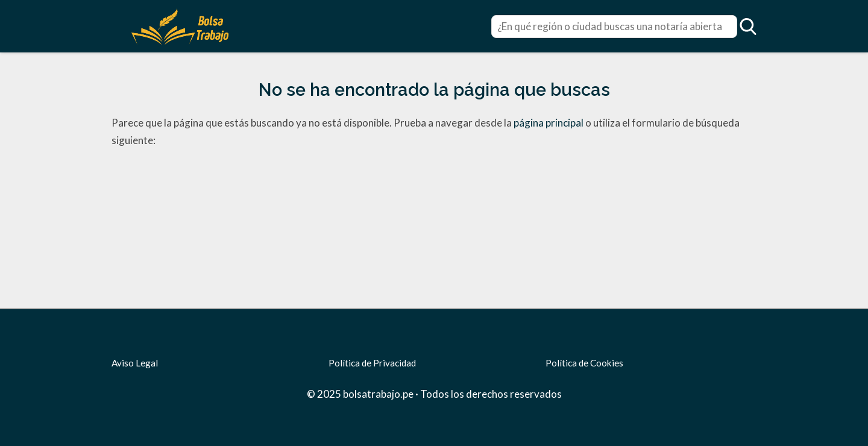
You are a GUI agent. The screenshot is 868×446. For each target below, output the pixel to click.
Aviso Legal (135, 363)
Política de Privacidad (372, 363)
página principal (549, 123)
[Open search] (748, 27)
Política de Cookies (584, 363)
